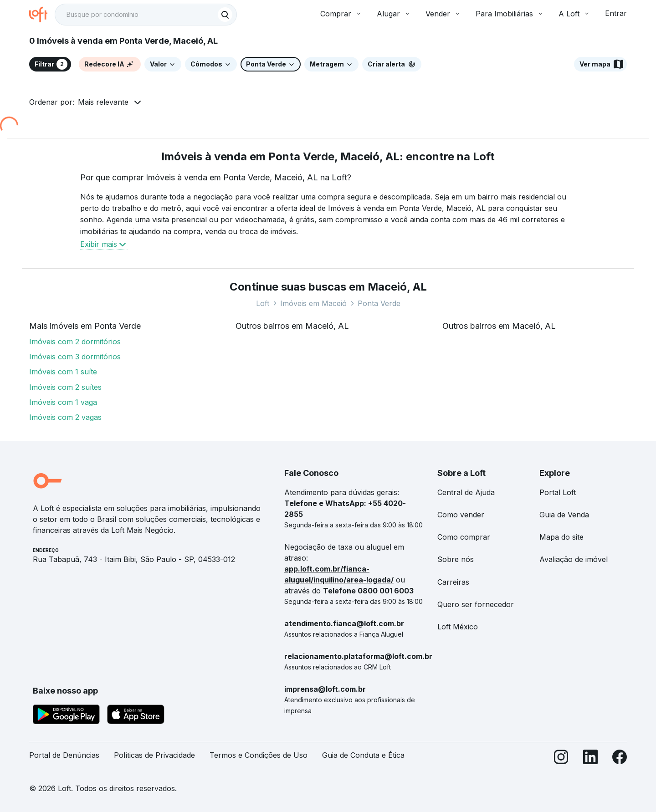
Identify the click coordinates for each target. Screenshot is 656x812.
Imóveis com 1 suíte (63, 372)
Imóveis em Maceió (313, 303)
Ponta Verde (379, 303)
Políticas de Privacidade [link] (154, 755)
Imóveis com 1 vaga (63, 402)
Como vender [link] (461, 515)
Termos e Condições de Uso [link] (259, 755)
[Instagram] (561, 759)
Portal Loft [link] (558, 492)
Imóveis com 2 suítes (65, 387)
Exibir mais (104, 244)
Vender (443, 14)
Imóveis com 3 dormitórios (75, 357)
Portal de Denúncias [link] (64, 755)
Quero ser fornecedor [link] (476, 604)
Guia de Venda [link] (564, 515)
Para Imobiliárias (510, 14)
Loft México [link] (458, 627)
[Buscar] (225, 15)
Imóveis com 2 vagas (65, 417)
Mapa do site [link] (561, 537)
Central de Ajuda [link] (466, 492)
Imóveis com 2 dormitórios (75, 342)
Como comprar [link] (464, 537)
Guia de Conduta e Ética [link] (363, 755)
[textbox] (146, 15)
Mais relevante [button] (103, 102)
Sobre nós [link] (456, 559)
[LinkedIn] (590, 759)
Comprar (341, 14)
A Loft (574, 14)
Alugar (394, 14)
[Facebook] (620, 759)
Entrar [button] (616, 13)
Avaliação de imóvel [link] (574, 559)
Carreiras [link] (453, 582)
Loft (263, 303)
